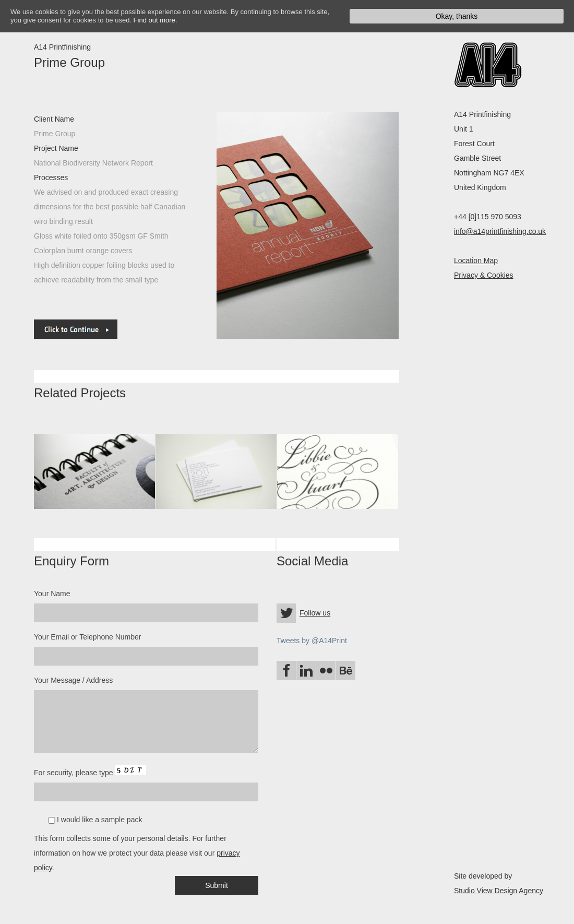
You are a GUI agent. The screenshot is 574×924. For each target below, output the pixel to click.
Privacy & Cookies (484, 275)
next (217, 225)
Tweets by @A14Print (312, 641)
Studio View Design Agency (499, 891)
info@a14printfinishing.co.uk (500, 231)
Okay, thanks (457, 16)
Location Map (476, 260)
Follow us (315, 613)
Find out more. (156, 20)
